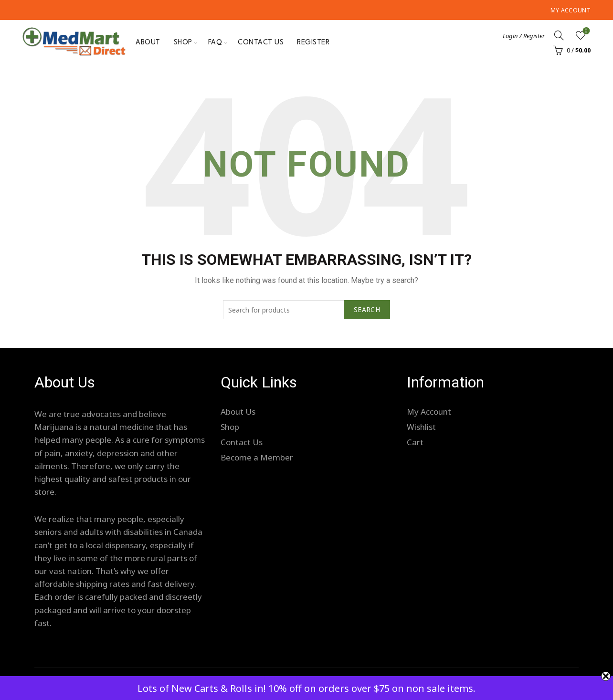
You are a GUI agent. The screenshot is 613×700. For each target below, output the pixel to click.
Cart (415, 442)
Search (367, 309)
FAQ (215, 43)
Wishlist (585, 31)
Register (313, 43)
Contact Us (261, 43)
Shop (183, 43)
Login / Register (524, 36)
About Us (238, 412)
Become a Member (257, 457)
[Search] (559, 35)
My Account (571, 10)
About (148, 43)
